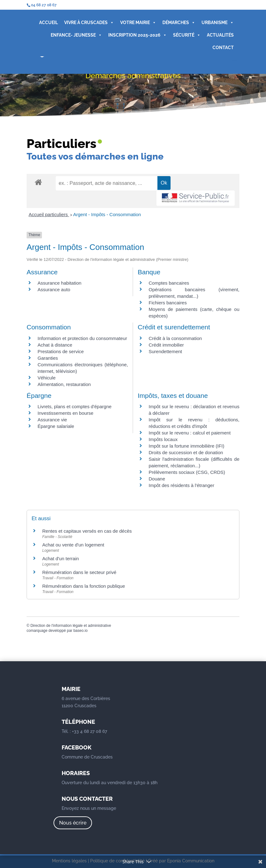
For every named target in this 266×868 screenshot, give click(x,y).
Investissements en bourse (65, 413)
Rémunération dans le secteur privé (79, 572)
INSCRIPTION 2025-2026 (138, 35)
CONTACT (223, 48)
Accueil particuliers (49, 214)
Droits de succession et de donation (186, 452)
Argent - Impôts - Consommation (107, 214)
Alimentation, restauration (64, 384)
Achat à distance (55, 345)
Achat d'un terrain (61, 558)
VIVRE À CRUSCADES (89, 23)
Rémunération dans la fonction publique (84, 586)
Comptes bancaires (169, 283)
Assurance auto (54, 289)
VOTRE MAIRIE (138, 23)
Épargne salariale (56, 426)
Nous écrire (73, 823)
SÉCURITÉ (187, 35)
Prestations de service (61, 351)
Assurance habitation (59, 283)
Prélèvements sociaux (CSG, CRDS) (187, 472)
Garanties (48, 358)
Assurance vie (52, 420)
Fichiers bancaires (168, 303)
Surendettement (165, 351)
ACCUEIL (49, 23)
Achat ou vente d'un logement (73, 545)
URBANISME (218, 23)
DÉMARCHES (179, 23)
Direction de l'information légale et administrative (71, 626)
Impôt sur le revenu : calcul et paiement (190, 433)
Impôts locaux (163, 439)
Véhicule (47, 378)
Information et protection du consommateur (82, 338)
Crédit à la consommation (175, 338)
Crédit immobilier (166, 345)
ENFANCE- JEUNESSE (76, 35)
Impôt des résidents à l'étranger (182, 485)
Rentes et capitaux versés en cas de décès (87, 531)
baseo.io (80, 631)
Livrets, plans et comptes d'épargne (74, 406)
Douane (157, 479)
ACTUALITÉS (220, 35)
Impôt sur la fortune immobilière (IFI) (187, 446)
